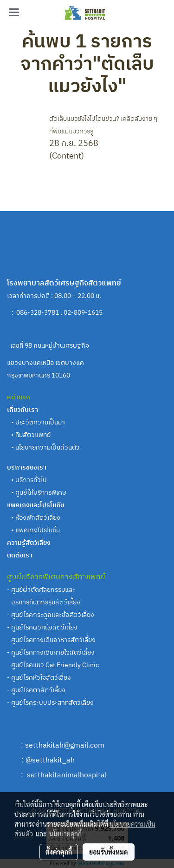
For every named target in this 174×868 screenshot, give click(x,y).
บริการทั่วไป (31, 480)
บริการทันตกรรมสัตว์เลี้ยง (44, 602)
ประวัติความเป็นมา (40, 422)
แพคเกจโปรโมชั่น (38, 530)
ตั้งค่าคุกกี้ (59, 852)
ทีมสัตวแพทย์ (34, 435)
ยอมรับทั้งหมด (109, 852)
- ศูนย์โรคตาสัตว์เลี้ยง (36, 690)
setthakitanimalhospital (67, 775)
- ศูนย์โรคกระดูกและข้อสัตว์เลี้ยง (51, 615)
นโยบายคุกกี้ (65, 834)
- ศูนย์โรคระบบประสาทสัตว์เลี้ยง (50, 703)
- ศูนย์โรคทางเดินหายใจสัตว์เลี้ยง (51, 653)
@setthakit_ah (50, 760)
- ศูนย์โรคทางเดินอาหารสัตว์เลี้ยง (51, 640)
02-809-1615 (84, 313)
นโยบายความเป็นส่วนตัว (48, 447)
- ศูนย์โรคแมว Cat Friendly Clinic (53, 665)
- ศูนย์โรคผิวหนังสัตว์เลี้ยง (42, 627)
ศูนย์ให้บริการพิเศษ (41, 493)
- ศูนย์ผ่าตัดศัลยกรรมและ (41, 590)
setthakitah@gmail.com (65, 745)
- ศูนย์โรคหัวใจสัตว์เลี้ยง (39, 678)
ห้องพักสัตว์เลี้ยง (38, 518)
